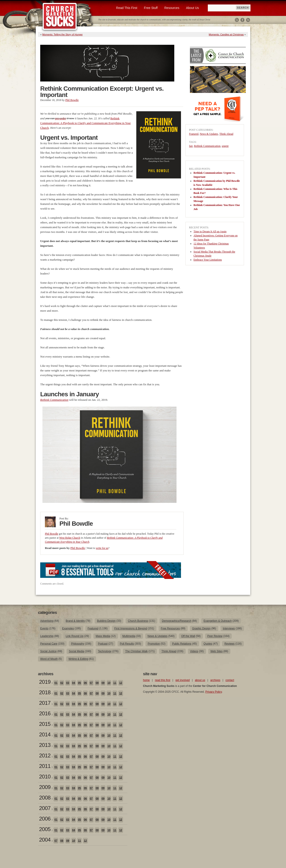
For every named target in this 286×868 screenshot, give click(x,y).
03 (68, 683)
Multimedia (129, 636)
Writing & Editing (78, 659)
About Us (192, 8)
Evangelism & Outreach (218, 621)
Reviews (229, 644)
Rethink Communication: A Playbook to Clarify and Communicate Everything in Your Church (85, 123)
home (146, 680)
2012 (45, 755)
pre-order (61, 118)
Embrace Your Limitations (208, 260)
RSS (248, 20)
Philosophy (78, 644)
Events (44, 628)
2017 (45, 703)
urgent (225, 146)
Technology (105, 651)
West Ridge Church (70, 538)
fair (191, 146)
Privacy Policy (214, 692)
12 (121, 683)
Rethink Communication (207, 146)
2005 (45, 829)
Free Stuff (151, 8)
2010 (45, 777)
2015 (45, 724)
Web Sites (217, 651)
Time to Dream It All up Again (210, 231)
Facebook (242, 20)
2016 (45, 713)
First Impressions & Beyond (131, 628)
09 (103, 683)
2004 (45, 840)
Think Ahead (226, 134)
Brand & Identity (75, 621)
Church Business (138, 621)
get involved (183, 680)
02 (62, 683)
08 (97, 683)
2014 (45, 734)
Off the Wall (188, 636)
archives (215, 680)
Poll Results (127, 644)
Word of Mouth (49, 659)
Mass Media (103, 636)
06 (85, 683)
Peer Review (215, 636)
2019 (45, 682)
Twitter (237, 20)
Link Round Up (75, 636)
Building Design (106, 621)
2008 (45, 798)
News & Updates (209, 134)
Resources (172, 8)
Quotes (208, 644)
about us (200, 680)
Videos (194, 651)
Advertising (47, 621)
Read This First (127, 8)
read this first (163, 680)
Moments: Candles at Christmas (226, 34)
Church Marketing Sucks (60, 17)
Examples (68, 628)
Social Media (77, 651)
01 (56, 683)
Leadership (47, 636)
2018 (45, 692)
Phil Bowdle (72, 100)
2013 (45, 745)
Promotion (154, 644)
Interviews (229, 628)
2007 (45, 808)
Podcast (103, 644)
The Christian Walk (136, 651)
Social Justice (48, 651)
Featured (194, 134)
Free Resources (170, 628)
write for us (102, 548)
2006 (45, 819)
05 (79, 683)
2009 (45, 787)
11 (115, 683)
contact (230, 680)
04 (74, 683)
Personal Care (49, 644)
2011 (45, 766)
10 (109, 683)
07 (91, 683)
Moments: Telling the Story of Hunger (62, 34)
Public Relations (182, 644)
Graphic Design (201, 628)
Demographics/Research (177, 621)
